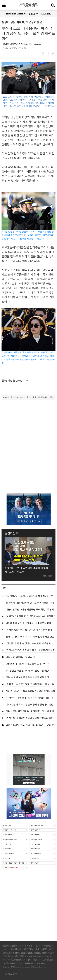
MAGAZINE (46, 14)
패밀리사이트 (11, 974)
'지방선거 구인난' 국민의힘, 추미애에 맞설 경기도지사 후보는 (26, 570)
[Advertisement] (28, 436)
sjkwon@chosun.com (32, 44)
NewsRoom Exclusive (16, 14)
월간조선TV (33, 14)
